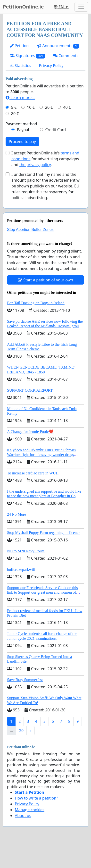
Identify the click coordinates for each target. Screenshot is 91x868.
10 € (31, 107)
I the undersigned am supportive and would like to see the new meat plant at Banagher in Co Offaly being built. (44, 496)
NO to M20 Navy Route (26, 551)
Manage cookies (30, 810)
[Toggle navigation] (81, 7)
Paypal (23, 130)
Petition (19, 46)
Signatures (27, 56)
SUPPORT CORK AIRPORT (30, 390)
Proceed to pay (22, 142)
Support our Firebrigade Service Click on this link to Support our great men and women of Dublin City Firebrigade (42, 592)
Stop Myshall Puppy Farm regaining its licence (44, 533)
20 (21, 731)
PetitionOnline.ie (23, 7)
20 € (49, 107)
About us (23, 816)
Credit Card (55, 130)
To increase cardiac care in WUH (33, 473)
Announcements (58, 46)
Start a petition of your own (45, 280)
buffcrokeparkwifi (21, 569)
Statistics (20, 66)
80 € (15, 114)
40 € (67, 107)
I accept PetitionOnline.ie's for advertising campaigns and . (45, 159)
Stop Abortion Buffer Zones (30, 230)
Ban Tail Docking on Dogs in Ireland (36, 303)
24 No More (17, 514)
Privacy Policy (51, 66)
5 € (14, 107)
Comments (66, 56)
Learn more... (20, 98)
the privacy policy (35, 165)
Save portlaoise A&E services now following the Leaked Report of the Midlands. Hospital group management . (45, 326)
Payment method (21, 124)
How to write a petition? (36, 798)
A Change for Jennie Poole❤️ (30, 432)
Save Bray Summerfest (25, 680)
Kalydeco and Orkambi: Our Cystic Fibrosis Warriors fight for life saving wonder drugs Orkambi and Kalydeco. (41, 455)
